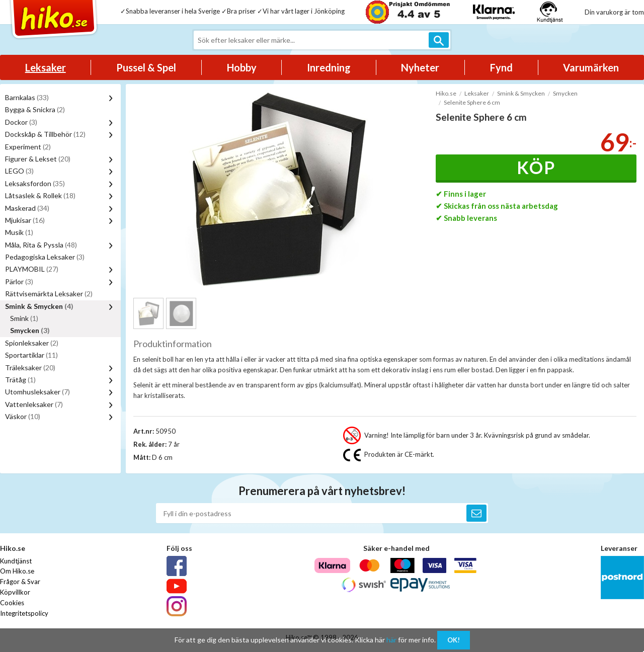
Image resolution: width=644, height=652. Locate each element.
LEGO (19, 171)
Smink (24, 318)
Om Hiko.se (17, 571)
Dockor (21, 122)
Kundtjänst (16, 561)
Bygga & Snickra (35, 109)
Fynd (501, 67)
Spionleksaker (32, 343)
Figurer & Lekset (38, 159)
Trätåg (20, 380)
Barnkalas (27, 97)
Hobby (242, 67)
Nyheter (420, 67)
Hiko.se (446, 93)
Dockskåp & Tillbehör (45, 134)
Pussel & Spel (146, 67)
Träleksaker (30, 368)
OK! (454, 640)
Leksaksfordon (35, 183)
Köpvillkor (15, 592)
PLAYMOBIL (32, 269)
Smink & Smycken (39, 306)
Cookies (12, 603)
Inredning (329, 67)
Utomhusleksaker (37, 392)
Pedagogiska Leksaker (45, 257)
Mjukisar (25, 220)
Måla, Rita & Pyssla (41, 245)
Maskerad (27, 208)
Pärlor (19, 281)
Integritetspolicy (24, 613)
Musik (19, 232)
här (391, 640)
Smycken (30, 330)
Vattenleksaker (34, 404)
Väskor (23, 416)
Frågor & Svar (20, 582)
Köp (536, 167)
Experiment (28, 147)
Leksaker (46, 67)
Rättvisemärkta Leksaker (49, 294)
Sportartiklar (31, 355)
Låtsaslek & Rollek (40, 195)
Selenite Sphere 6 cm (472, 102)
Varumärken (591, 67)
